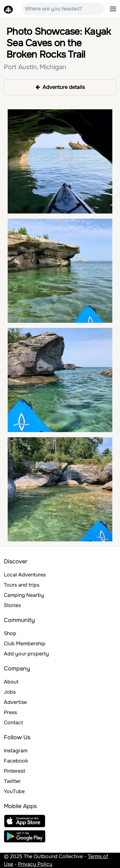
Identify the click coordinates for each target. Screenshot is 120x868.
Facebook (16, 761)
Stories (12, 605)
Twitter (12, 781)
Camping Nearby (24, 595)
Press (10, 712)
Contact (13, 723)
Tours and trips (22, 585)
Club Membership (25, 644)
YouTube (14, 791)
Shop (10, 633)
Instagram (16, 751)
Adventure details (60, 87)
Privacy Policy (35, 864)
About (11, 682)
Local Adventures (25, 575)
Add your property (26, 654)
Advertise (15, 702)
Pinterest (15, 771)
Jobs (10, 692)
